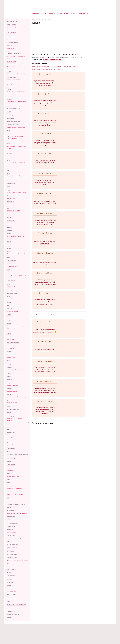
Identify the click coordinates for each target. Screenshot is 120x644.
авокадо (9, 157)
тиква (8, 296)
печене (9, 273)
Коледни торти (22, 127)
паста (8, 400)
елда (8, 224)
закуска (9, 320)
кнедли (9, 394)
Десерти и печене (12, 42)
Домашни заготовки (13, 54)
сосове (9, 71)
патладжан (10, 389)
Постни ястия (11, 448)
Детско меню (11, 576)
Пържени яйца (22, 254)
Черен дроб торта (11, 146)
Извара (9, 468)
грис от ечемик (11, 260)
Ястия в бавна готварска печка (16, 604)
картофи (9, 367)
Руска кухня (10, 66)
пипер (9, 355)
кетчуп (9, 586)
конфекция (10, 426)
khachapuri (58, 69)
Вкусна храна (19, 418)
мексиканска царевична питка (16, 504)
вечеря (9, 413)
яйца (8, 251)
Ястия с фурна (11, 115)
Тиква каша (18, 435)
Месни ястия (11, 118)
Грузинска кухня (11, 64)
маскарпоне (10, 364)
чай (16, 48)
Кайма (9, 112)
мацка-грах (10, 290)
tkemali (23, 74)
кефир (9, 483)
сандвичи (14, 236)
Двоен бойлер (11, 465)
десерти (9, 324)
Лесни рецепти (11, 569)
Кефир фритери (22, 192)
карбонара (9, 403)
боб (8, 442)
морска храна (11, 535)
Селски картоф (11, 317)
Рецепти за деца (12, 458)
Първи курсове (11, 25)
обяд (8, 474)
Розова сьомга (21, 163)
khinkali (9, 241)
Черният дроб (11, 281)
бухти (8, 190)
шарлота (76, 67)
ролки (8, 337)
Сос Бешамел (10, 74)
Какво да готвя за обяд (13, 476)
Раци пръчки (20, 538)
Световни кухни (12, 61)
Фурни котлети (16, 35)
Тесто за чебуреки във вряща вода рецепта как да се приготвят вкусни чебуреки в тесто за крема (72, 385)
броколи (9, 227)
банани (9, 217)
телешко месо (11, 598)
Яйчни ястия (10, 254)
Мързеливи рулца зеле (13, 266)
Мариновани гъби (22, 56)
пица (8, 130)
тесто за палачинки (13, 544)
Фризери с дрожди (12, 192)
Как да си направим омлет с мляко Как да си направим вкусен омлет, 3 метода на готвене (72, 429)
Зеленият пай (67, 67)
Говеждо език (23, 513)
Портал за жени (36, 19)
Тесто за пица (10, 136)
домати (9, 352)
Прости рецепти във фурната (14, 82)
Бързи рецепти (11, 595)
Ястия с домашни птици (14, 108)
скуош (9, 520)
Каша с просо (10, 437)
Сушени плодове (12, 548)
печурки (9, 383)
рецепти (44, 19)
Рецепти (36, 13)
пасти (8, 269)
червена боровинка (13, 343)
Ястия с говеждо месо (12, 513)
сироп (8, 541)
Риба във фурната (11, 163)
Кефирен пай (15, 275)
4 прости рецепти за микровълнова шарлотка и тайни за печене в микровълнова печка (72, 288)
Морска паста (10, 348)
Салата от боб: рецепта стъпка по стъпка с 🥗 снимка (48, 576)
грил (8, 429)
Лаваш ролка (10, 339)
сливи (8, 479)
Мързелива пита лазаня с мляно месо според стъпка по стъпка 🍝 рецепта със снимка (58, 574)
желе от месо (21, 236)
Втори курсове (11, 32)
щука (8, 165)
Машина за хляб (12, 293)
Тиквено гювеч (11, 102)
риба (8, 160)
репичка (9, 501)
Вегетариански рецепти (14, 523)
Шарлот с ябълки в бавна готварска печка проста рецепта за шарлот (72, 145)
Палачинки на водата (19, 326)
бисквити (9, 572)
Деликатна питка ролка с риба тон (101, 32)
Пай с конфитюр (56, 67)
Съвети (74, 13)
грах (8, 497)
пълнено (9, 579)
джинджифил (11, 183)
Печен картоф (10, 370)
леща (8, 257)
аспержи (9, 230)
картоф (9, 314)
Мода (60, 13)
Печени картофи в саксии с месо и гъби (102, 30)
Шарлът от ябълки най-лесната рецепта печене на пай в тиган (72, 204)
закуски (9, 234)
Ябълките (10, 196)
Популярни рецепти (13, 614)
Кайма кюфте (10, 37)
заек (8, 214)
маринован (13, 56)
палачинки (10, 205)
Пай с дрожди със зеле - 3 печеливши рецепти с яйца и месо (72, 184)
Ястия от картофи (20, 370)
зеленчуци (10, 245)
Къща (66, 13)
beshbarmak (10, 202)
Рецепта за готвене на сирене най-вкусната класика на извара (72, 362)
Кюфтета (9, 35)
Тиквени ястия (10, 299)
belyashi (9, 380)
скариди (14, 538)
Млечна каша (10, 435)
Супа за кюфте (22, 27)
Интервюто (83, 13)
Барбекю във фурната (12, 311)
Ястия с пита (10, 494)
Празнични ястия (12, 558)
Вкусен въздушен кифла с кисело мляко (102, 38)
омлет (16, 254)
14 (52, 324)
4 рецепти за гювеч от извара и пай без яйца (72, 246)
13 (48, 324)
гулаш (8, 284)
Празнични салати (12, 560)
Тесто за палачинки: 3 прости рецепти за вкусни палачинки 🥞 (72, 340)
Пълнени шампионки (12, 385)
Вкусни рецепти (12, 416)
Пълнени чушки (11, 357)
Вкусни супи (10, 420)
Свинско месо (11, 516)
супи (8, 27)
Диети (44, 13)
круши (9, 376)
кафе (13, 48)
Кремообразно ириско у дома (99, 48)
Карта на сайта (104, 628)
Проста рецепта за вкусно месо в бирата (102, 53)
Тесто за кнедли (19, 136)
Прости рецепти (12, 77)
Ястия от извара (11, 470)
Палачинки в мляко (12, 328)
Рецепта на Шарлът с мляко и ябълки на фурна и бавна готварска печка (72, 165)
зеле (8, 208)
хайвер (9, 333)
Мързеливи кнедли (22, 397)
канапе (9, 236)
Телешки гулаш (11, 286)
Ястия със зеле (11, 211)
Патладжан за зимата (12, 391)
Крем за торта (11, 220)
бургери (9, 618)
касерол (9, 99)
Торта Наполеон (21, 146)
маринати (10, 589)
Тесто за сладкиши (12, 138)
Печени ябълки (11, 198)
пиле (8, 173)
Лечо (8, 56)
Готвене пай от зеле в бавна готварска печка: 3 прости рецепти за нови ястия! (72, 310)
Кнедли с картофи (11, 397)
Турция (9, 461)
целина (9, 302)
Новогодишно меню (12, 127)
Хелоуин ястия (11, 105)
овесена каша (11, 432)
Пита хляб (10, 492)
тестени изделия (12, 346)
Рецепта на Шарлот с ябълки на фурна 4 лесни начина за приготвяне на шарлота (72, 224)
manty (8, 187)
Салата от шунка (21, 92)
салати (9, 89)
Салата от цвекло (11, 94)
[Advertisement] (59, 37)
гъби (8, 170)
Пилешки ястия (23, 176)
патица (9, 248)
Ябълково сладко (11, 532)
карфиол (18, 211)
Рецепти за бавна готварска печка (17, 455)
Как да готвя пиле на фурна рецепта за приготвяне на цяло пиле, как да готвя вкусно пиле (72, 407)
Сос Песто (17, 74)
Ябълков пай (23, 275)
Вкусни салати (10, 418)
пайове (9, 275)
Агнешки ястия (11, 566)
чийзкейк (9, 148)
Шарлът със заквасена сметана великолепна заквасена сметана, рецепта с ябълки (72, 125)
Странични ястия (12, 486)
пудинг (9, 507)
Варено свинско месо (13, 409)
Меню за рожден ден (13, 121)
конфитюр (10, 530)
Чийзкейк (10, 154)
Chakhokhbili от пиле (12, 176)
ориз (8, 305)
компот (9, 48)
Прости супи (10, 84)
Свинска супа (13, 27)
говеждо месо (11, 511)
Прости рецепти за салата (14, 80)
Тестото (9, 134)
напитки (9, 46)
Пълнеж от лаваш (19, 494)
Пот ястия (10, 601)
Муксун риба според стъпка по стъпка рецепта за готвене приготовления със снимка (58, 572)
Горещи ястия (11, 526)
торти (8, 144)
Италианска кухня (21, 64)
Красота (52, 13)
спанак (9, 361)
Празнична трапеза (23, 560)
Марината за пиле (11, 591)
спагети (15, 403)
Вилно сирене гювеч (21, 102)
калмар (9, 538)
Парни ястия (10, 582)
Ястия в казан (11, 608)
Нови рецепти (11, 611)
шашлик (9, 309)
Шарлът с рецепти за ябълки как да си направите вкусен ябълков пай (72, 105)
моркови (9, 373)
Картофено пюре (12, 554)
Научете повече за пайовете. (53, 59)
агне (8, 563)
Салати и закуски (12, 21)
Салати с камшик (11, 92)
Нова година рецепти (13, 125)
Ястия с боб (10, 445)
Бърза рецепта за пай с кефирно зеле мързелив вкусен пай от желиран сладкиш (72, 83)
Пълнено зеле (11, 264)
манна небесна (36, 69)
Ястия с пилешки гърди (13, 178)
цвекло (9, 406)
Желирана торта (48, 69)
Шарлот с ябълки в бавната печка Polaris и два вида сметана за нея (72, 268)
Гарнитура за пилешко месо (14, 488)
